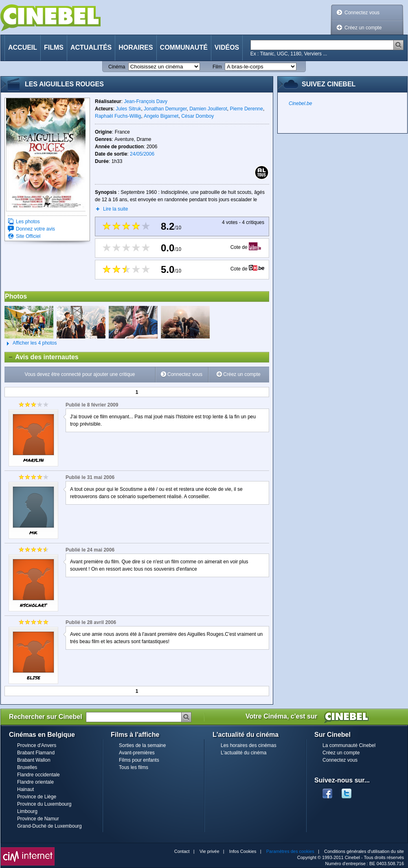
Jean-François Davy (146, 101)
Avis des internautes (42, 357)
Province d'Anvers (37, 745)
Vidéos (227, 47)
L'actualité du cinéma (243, 753)
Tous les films (134, 767)
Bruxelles (27, 767)
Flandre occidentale (38, 775)
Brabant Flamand (36, 753)
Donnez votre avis (35, 229)
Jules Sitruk (128, 109)
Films (54, 47)
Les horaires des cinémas (249, 745)
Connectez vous (362, 13)
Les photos (28, 222)
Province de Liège (37, 797)
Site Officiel (28, 236)
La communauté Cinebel (349, 745)
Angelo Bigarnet (161, 116)
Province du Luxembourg (44, 804)
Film (217, 67)
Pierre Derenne (247, 109)
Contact (182, 851)
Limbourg (27, 811)
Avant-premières (137, 753)
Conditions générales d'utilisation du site (364, 851)
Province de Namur (38, 819)
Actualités (91, 47)
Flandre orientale (35, 782)
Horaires (136, 47)
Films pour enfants (139, 760)
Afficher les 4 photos (31, 343)
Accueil (23, 47)
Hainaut (25, 789)
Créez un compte (363, 28)
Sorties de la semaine (142, 745)
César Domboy (197, 116)
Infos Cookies (243, 851)
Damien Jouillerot (208, 109)
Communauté (184, 47)
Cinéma (117, 67)
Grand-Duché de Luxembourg (49, 826)
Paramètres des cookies (290, 851)
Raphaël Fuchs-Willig (118, 116)
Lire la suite (115, 209)
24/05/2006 (142, 154)
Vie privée (209, 851)
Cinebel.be (300, 103)
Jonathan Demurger (165, 109)
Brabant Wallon (34, 760)
